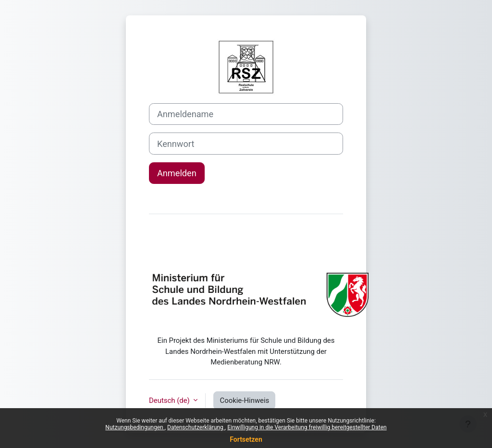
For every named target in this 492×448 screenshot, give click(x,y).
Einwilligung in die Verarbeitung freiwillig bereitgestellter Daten (307, 427)
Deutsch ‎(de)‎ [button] (170, 400)
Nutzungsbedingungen (135, 427)
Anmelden (177, 173)
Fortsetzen (246, 439)
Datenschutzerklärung (196, 427)
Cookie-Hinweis (244, 400)
